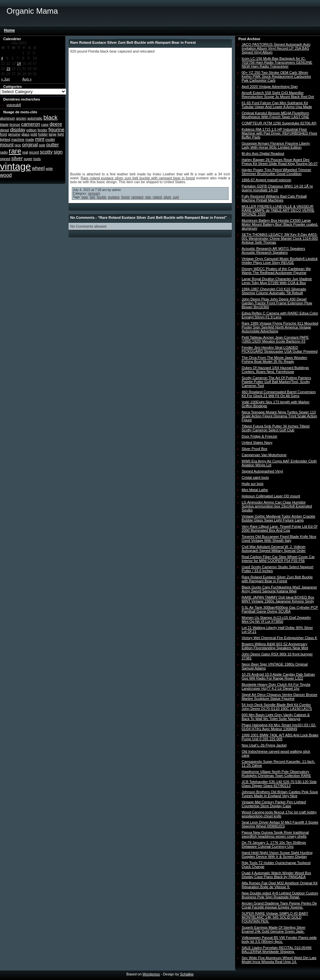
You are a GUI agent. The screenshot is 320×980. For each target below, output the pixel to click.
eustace (114, 197)
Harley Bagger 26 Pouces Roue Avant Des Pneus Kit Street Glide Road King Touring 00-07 (280, 162)
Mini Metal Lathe (255, 490)
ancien (21, 118)
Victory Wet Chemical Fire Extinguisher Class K (279, 638)
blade (4, 124)
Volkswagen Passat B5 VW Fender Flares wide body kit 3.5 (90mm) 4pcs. (279, 940)
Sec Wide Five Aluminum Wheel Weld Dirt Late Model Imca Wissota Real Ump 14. (279, 960)
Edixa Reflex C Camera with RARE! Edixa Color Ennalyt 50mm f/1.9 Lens (280, 315)
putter (53, 145)
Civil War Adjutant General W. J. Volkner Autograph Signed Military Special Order (274, 549)
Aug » (27, 79)
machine (18, 139)
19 (8, 69)
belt (92, 197)
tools (37, 159)
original (30, 145)
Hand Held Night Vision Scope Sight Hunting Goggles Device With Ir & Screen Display (277, 855)
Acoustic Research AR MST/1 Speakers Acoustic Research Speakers (273, 250)
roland (157, 197)
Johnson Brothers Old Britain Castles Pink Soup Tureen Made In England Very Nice (280, 794)
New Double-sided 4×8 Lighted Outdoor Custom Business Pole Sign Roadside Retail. (280, 895)
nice (18, 145)
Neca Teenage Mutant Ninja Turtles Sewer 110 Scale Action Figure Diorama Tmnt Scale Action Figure (279, 416)
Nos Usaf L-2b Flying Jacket (264, 745)
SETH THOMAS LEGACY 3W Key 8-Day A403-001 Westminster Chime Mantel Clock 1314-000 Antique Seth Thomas (280, 238)
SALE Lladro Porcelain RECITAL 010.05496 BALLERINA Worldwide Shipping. (277, 950)
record (34, 152)
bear (85, 197)
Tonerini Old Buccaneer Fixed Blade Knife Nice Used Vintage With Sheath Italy (279, 538)
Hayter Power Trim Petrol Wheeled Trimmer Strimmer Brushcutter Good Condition (276, 172)
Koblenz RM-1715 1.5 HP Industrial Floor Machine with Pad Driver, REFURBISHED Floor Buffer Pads (280, 133)
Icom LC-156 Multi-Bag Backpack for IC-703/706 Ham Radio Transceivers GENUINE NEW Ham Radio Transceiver (277, 62)
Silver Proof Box (255, 449)
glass (25, 134)
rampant (94, 193)
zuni (176, 197)
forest (125, 197)
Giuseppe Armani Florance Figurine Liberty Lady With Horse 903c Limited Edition (276, 145)
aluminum (8, 118)
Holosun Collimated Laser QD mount (271, 496)
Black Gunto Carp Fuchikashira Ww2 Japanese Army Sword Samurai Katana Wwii (279, 589)
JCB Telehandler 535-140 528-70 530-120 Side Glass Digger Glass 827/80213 (279, 784)
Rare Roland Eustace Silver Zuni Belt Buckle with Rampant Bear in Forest (277, 579)
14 (19, 63)
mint (40, 139)
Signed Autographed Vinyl (262, 471)
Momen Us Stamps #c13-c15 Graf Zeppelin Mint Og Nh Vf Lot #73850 (276, 619)
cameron (31, 124)
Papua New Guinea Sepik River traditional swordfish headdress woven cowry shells (275, 834)
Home (9, 30)
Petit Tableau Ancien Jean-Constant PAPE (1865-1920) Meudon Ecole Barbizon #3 (275, 339)
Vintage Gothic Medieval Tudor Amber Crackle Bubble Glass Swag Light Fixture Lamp (278, 518)
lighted (5, 139)
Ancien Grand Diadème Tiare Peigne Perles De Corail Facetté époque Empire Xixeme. (279, 905)
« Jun (5, 79)
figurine (56, 129)
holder (43, 134)
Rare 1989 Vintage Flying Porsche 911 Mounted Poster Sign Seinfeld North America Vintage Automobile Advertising (280, 327)
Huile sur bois (253, 484)
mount (7, 145)
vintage (16, 166)
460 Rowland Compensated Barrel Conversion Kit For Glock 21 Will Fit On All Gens (279, 394)
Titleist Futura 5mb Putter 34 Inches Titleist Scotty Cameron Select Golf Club (276, 428)
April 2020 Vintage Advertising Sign (270, 87)
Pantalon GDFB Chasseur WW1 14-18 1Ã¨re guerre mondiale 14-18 (277, 188)
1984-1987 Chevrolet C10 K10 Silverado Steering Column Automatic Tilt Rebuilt (274, 291)
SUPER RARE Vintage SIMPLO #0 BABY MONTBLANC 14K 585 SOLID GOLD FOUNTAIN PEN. (275, 917)
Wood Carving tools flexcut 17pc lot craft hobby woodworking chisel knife (279, 814)
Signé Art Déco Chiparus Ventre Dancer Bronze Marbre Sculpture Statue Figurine (280, 697)
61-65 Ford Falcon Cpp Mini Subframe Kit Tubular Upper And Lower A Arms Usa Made (277, 105)
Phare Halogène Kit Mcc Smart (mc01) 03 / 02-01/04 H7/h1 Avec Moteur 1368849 (279, 727)
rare (15, 151)
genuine (14, 134)
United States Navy (257, 442)
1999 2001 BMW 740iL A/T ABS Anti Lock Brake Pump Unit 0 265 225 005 (280, 737)
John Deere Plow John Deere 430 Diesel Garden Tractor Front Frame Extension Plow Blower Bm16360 (277, 303)
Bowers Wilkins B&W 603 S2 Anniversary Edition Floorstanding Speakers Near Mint (275, 646)
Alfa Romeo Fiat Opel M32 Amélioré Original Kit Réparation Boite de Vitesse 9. (280, 885)
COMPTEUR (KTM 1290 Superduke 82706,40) (279, 123)
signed (5, 159)
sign (58, 152)
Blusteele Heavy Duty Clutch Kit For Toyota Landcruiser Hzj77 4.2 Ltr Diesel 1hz (276, 686)
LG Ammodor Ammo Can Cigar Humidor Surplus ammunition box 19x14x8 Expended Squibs (277, 506)
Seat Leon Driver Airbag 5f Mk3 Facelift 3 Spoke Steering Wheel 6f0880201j (280, 824)
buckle (101, 197)
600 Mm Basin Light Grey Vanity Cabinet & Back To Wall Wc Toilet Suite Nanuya (276, 717)
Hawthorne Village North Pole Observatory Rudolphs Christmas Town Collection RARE (276, 774)
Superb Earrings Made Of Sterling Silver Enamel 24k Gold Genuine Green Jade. (274, 929)
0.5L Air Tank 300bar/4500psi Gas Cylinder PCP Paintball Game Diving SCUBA (280, 609)
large (53, 134)
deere (56, 124)
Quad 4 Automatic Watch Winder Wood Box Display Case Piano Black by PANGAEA (276, 875)
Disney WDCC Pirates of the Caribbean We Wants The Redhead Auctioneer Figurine (276, 271)
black (50, 117)
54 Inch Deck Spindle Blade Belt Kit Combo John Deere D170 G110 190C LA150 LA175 (277, 707)
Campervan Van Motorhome (264, 455)
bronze (15, 124)
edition (32, 130)
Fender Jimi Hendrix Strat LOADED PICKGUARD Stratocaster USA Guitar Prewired (280, 349)
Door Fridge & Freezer (259, 436)
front (3, 134)
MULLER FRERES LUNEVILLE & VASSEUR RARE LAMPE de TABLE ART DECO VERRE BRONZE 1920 (278, 210)
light (61, 134)
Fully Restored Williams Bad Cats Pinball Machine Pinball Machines (274, 198)
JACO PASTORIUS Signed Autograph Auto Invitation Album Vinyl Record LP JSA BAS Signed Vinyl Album (276, 48)
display (18, 129)
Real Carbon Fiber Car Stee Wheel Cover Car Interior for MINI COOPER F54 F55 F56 (278, 559)
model (50, 139)
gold (34, 134)
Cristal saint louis (255, 477)
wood (6, 175)
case (45, 124)
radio (4, 152)
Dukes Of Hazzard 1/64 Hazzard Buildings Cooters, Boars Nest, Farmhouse (275, 370)
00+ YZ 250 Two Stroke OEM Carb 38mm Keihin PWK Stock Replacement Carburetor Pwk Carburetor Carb (276, 76)
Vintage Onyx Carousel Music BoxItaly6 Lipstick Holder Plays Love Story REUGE (280, 261)
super (28, 159)
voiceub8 (14, 105)
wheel (38, 168)
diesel (5, 130)
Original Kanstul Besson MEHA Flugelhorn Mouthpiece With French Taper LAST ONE (275, 115)
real (25, 152)
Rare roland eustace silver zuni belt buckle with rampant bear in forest (138, 178)
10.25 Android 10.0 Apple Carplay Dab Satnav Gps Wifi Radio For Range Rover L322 (278, 676)
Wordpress (151, 974)
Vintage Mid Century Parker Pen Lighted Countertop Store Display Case (274, 804)
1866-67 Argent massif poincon (266, 180)
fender (42, 130)
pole (42, 145)
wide (49, 169)
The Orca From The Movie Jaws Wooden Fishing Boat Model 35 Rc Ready (274, 360)
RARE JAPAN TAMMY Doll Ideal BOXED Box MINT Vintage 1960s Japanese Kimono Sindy (278, 599)
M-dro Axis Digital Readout (263, 153)
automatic (35, 118)
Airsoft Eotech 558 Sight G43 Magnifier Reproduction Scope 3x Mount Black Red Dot (278, 95)
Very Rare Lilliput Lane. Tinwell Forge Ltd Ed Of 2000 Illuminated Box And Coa (280, 528)
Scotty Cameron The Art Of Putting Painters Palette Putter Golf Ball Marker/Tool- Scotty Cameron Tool (276, 382)
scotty (46, 152)
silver (17, 158)
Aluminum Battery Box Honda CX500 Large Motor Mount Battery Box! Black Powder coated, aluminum (280, 224)
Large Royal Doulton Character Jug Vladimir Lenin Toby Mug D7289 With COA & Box (277, 281)
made (30, 139)
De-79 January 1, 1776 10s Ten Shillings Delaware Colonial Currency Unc (274, 844)
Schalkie (187, 974)
